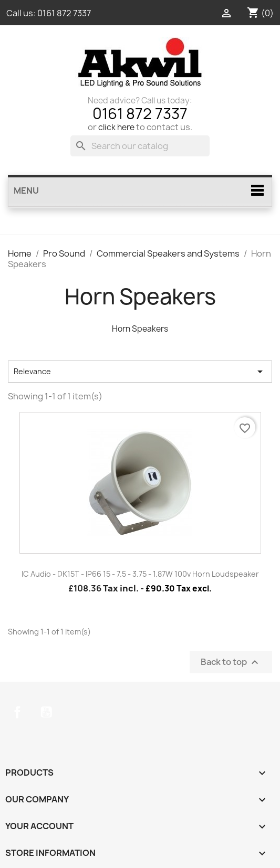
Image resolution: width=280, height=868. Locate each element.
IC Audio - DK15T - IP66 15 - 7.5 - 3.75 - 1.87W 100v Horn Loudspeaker (140, 574)
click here (116, 127)
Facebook (17, 712)
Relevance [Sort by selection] (140, 372)
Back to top (231, 663)
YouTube (46, 712)
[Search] (140, 146)
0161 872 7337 (64, 13)
